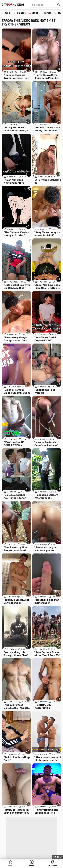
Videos (32, 866)
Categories (52, 866)
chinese (21, 13)
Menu (56, 857)
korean (48, 13)
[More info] (28, 69)
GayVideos (13, 5)
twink (8, 13)
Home (10, 866)
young (35, 13)
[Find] (59, 5)
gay (59, 13)
